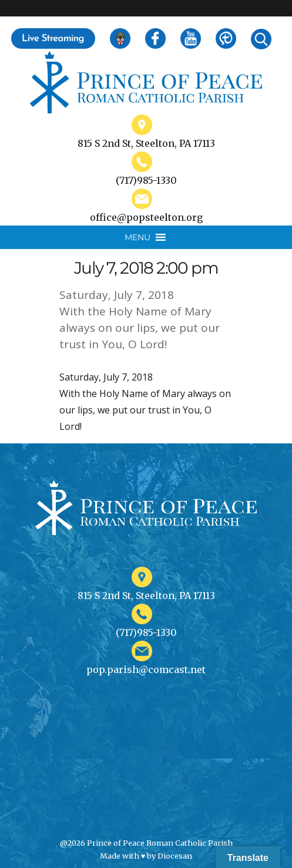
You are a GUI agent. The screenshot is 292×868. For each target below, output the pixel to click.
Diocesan (175, 856)
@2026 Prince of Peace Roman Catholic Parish (146, 843)
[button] (137, 237)
